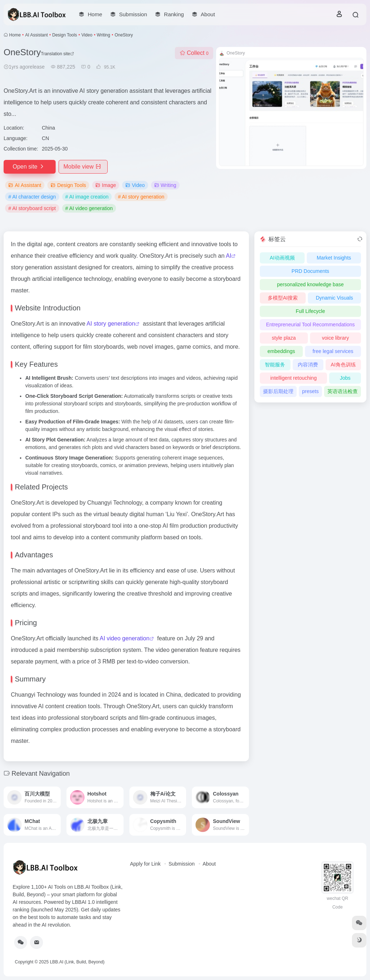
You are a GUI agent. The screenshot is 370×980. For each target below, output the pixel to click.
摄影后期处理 (278, 391)
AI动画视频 (282, 258)
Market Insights (334, 258)
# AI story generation (141, 197)
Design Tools (64, 35)
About (209, 864)
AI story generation (111, 324)
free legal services (333, 351)
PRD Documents (310, 271)
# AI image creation (87, 197)
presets (310, 391)
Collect (194, 53)
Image (106, 185)
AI (229, 256)
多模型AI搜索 (283, 298)
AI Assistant (37, 35)
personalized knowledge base (310, 284)
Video (87, 35)
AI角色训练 (343, 365)
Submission (181, 864)
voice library (335, 338)
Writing (104, 35)
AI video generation (125, 638)
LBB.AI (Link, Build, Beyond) (77, 962)
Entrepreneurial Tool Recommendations (310, 325)
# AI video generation (89, 208)
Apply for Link (145, 864)
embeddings (281, 351)
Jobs (345, 378)
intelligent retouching (293, 378)
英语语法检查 (343, 391)
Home (15, 35)
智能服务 (275, 365)
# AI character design (32, 197)
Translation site (57, 54)
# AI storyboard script (32, 208)
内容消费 (308, 365)
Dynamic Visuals (334, 298)
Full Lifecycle (311, 311)
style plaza (284, 338)
